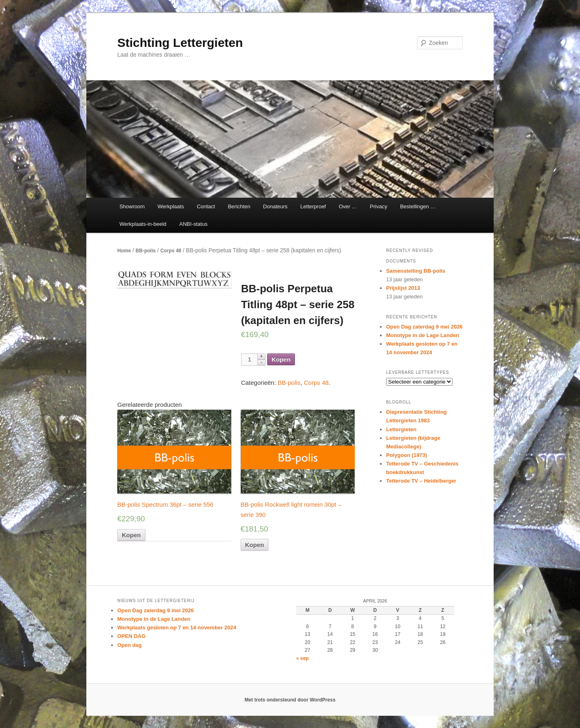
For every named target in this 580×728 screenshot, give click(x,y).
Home (124, 251)
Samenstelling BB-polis (416, 271)
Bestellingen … (418, 206)
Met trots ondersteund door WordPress (290, 700)
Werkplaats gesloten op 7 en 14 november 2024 (177, 628)
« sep (302, 658)
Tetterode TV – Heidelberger (421, 481)
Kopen (281, 359)
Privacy (379, 206)
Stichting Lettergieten (180, 43)
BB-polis (146, 251)
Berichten (239, 206)
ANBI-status (193, 224)
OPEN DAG (131, 636)
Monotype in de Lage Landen (423, 335)
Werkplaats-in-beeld (143, 224)
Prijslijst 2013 (403, 288)
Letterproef (313, 206)
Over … (348, 206)
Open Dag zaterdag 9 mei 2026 (424, 327)
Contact (206, 206)
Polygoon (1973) (406, 455)
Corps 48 (171, 251)
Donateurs (275, 206)
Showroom (132, 206)
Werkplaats (171, 206)
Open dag (130, 645)
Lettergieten (401, 429)
